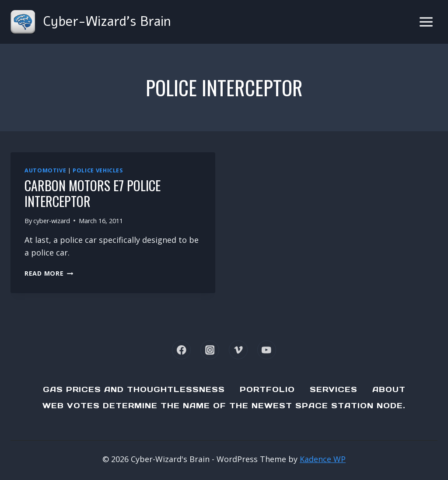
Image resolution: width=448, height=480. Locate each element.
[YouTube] (267, 350)
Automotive (45, 170)
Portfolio (267, 389)
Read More (49, 273)
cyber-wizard (52, 221)
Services (334, 389)
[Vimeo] (238, 350)
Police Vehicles (98, 170)
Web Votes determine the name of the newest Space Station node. (224, 406)
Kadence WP (323, 459)
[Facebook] (181, 350)
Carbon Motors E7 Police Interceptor (93, 193)
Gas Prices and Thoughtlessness (134, 389)
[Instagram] (210, 350)
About (389, 389)
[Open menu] (426, 22)
